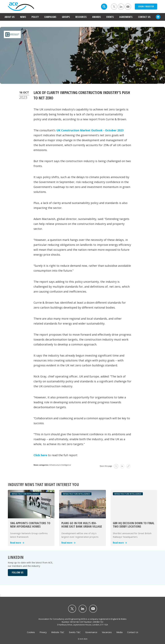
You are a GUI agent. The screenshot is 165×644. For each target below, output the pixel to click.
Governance (91, 632)
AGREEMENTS (126, 17)
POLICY (35, 17)
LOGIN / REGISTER (146, 6)
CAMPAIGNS (50, 17)
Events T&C (75, 632)
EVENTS (110, 17)
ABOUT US (10, 17)
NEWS (23, 17)
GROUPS (66, 17)
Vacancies (107, 632)
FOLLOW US (18, 572)
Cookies (31, 632)
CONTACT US (144, 17)
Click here (40, 455)
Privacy (43, 632)
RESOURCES (81, 17)
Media (119, 632)
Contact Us (133, 632)
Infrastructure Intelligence (60, 465)
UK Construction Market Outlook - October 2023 (90, 130)
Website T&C (58, 632)
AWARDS (97, 17)
